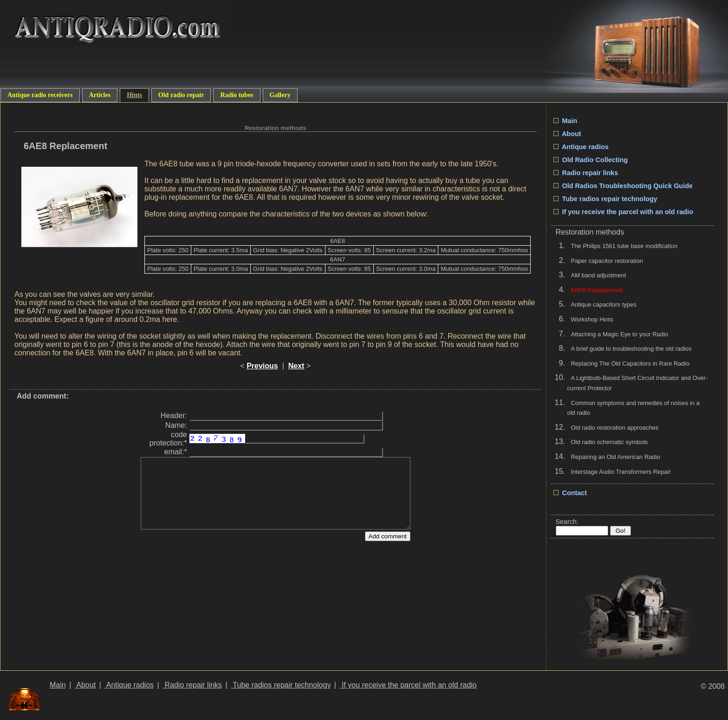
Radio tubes (237, 95)
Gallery (280, 95)
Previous (262, 366)
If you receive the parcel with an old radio (623, 212)
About (567, 134)
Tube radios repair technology (605, 199)
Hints (134, 95)
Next (296, 366)
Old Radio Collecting (591, 160)
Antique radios (581, 147)
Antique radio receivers (40, 95)
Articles (100, 95)
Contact (570, 493)
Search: (567, 522)
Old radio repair (181, 95)
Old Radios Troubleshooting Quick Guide (623, 186)
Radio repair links (586, 173)
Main (565, 121)
